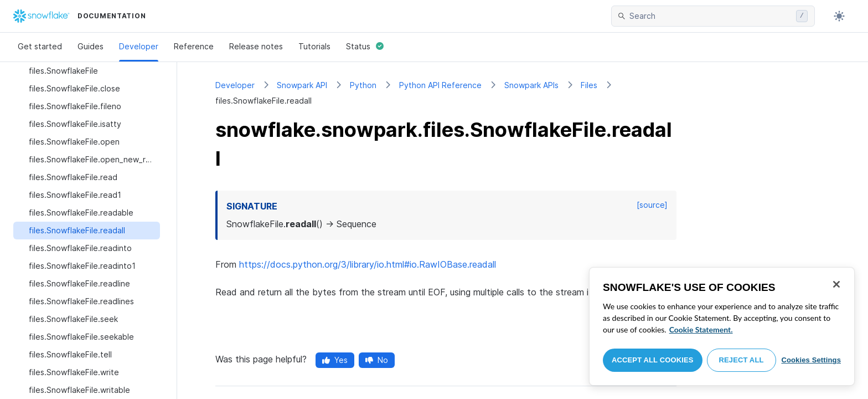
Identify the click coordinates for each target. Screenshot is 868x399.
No (377, 360)
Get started (40, 46)
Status (365, 46)
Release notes (256, 46)
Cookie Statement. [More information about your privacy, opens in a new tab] (701, 329)
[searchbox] (711, 16)
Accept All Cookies (653, 360)
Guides (91, 46)
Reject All (742, 360)
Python (363, 85)
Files (589, 85)
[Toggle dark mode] (839, 16)
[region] (722, 326)
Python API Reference (440, 85)
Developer (139, 46)
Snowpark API (302, 85)
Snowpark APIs (531, 85)
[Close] (836, 284)
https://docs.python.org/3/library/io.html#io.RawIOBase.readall (368, 264)
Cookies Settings (811, 360)
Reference (194, 46)
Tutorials (314, 46)
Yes (335, 360)
